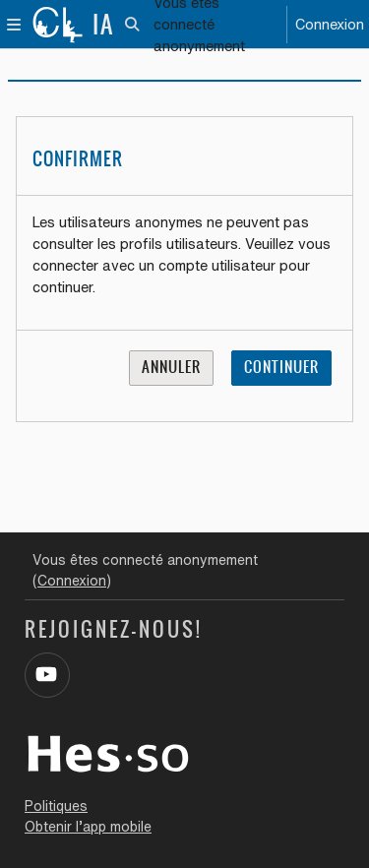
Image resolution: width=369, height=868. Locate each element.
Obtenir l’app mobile (88, 827)
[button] (133, 25)
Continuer (281, 367)
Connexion (330, 24)
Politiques (56, 806)
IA (103, 25)
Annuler (171, 367)
